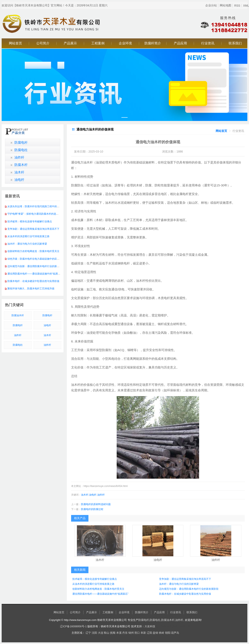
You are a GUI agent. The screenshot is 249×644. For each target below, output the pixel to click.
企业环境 (125, 43)
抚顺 (113, 633)
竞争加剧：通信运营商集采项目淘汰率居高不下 (33, 229)
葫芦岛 (175, 633)
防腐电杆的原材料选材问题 (96, 504)
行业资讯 (208, 43)
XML (246, 6)
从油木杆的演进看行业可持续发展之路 (28, 236)
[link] (221, 131)
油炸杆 (19, 157)
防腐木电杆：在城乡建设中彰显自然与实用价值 (33, 281)
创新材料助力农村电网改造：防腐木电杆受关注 (33, 251)
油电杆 (19, 180)
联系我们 (235, 43)
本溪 (119, 633)
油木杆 (19, 172)
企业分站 (211, 5)
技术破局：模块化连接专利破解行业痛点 (30, 221)
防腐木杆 (21, 165)
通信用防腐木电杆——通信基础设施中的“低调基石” (35, 274)
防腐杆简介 (153, 43)
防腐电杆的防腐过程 (92, 509)
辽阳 (149, 633)
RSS (237, 6)
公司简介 (43, 43)
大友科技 (150, 626)
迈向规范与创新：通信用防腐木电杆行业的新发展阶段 (37, 266)
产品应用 (180, 43)
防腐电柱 (21, 150)
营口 (137, 633)
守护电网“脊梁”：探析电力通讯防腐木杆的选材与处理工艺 (39, 214)
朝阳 (168, 633)
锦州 (131, 633)
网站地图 (226, 5)
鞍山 (107, 633)
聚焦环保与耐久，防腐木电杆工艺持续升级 (31, 289)
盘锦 (155, 633)
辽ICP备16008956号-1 (73, 626)
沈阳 (94, 633)
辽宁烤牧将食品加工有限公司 (173, 626)
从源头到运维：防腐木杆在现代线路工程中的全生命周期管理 (41, 206)
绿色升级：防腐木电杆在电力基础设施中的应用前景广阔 (38, 259)
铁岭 (162, 633)
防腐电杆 (21, 143)
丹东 (125, 633)
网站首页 (15, 43)
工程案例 (98, 43)
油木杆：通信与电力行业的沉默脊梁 (27, 244)
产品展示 (70, 43)
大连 (101, 633)
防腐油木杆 (18, 315)
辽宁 (88, 633)
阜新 (143, 633)
